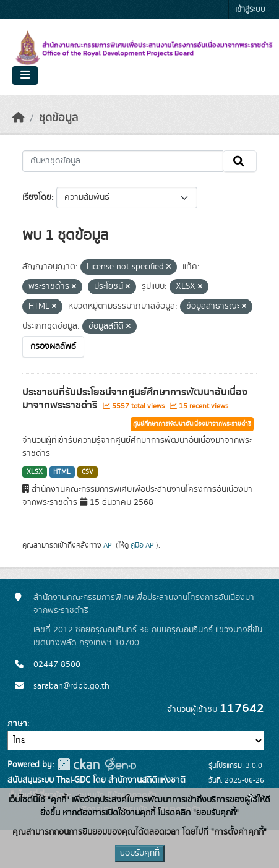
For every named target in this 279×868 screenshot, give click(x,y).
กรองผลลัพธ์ (53, 346)
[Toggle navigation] (25, 75)
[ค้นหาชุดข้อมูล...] (123, 161)
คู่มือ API (143, 545)
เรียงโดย (37, 197)
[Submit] (240, 161)
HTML (62, 472)
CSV (88, 472)
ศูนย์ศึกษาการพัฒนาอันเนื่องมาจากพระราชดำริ (192, 424)
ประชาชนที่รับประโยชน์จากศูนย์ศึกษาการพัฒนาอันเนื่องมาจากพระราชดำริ (135, 399)
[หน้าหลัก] (19, 118)
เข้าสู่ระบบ (250, 10)
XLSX (35, 472)
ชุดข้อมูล (58, 118)
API (109, 545)
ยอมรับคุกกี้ (140, 853)
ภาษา (17, 724)
